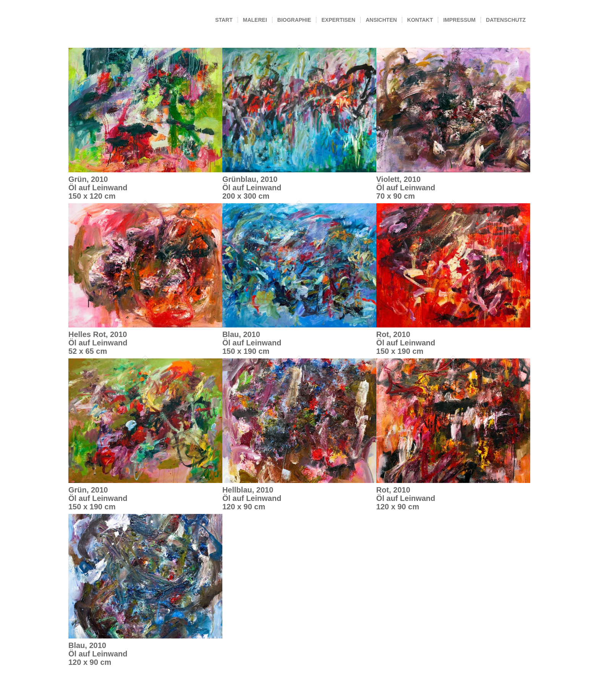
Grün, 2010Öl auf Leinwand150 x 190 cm (98, 498)
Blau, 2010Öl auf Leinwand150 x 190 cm (252, 343)
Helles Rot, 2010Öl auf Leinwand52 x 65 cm (98, 343)
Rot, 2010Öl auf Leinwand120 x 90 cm (406, 498)
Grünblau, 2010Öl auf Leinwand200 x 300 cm (252, 188)
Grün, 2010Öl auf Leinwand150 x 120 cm (98, 188)
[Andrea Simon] (69, 20)
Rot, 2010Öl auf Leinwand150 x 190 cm (406, 343)
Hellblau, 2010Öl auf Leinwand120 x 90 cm (252, 498)
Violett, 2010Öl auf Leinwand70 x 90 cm (406, 188)
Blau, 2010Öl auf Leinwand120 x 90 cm (98, 654)
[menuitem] (224, 20)
